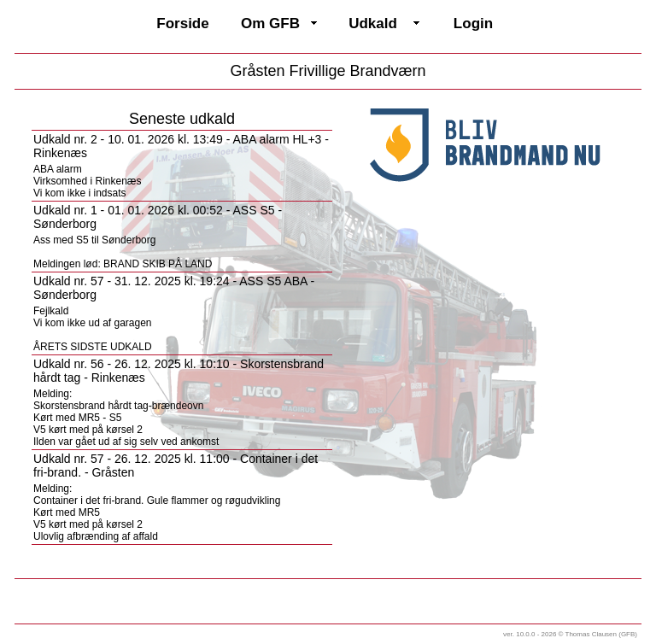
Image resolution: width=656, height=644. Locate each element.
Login (473, 23)
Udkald (373, 23)
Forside (182, 23)
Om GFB (270, 23)
